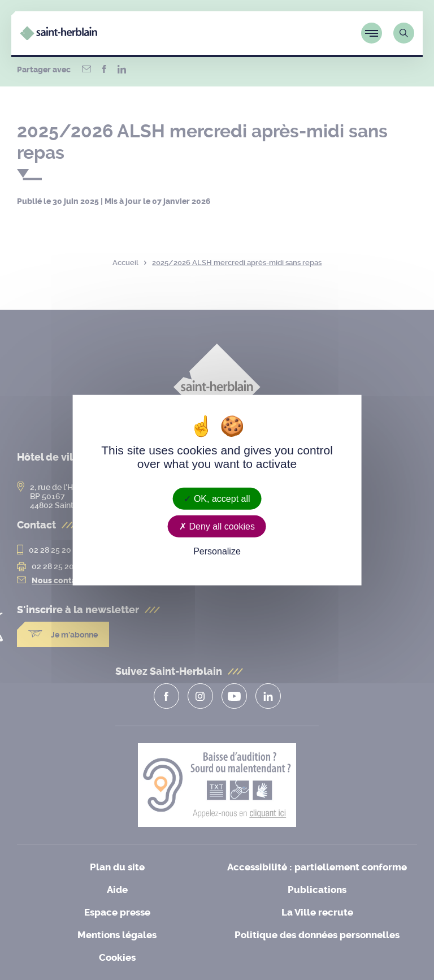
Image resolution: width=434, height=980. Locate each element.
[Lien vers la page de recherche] (404, 33)
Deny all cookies (217, 526)
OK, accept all (217, 499)
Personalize (217, 551)
